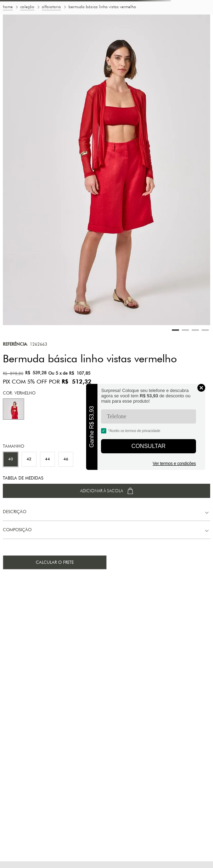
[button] (13, 409)
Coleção (27, 7)
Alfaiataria (51, 7)
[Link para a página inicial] (8, 7)
